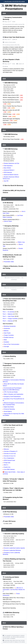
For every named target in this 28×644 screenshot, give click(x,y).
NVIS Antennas (8, 172)
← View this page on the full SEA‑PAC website (14, 1)
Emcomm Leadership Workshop (12, 550)
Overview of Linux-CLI (10, 456)
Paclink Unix (7, 467)
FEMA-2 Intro (21, 242)
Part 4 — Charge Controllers (10, 319)
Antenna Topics (8, 221)
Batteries (6, 331)
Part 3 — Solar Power (9, 316)
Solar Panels (7, 333)
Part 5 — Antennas (8, 321)
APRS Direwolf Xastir (9, 460)
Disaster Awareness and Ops (11, 163)
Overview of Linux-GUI (10, 454)
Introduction (7, 328)
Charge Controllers (9, 335)
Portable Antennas (9, 337)
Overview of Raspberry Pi (11, 451)
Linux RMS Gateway (9, 469)
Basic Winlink (7, 168)
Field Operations (8, 166)
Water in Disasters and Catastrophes (14, 394)
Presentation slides (9, 262)
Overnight (6, 347)
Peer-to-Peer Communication (12, 344)
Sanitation (6, 342)
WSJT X (6, 465)
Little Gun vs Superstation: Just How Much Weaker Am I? (14, 590)
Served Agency (8, 411)
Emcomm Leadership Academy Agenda (14, 548)
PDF (22, 95)
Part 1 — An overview (9, 312)
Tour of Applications (9, 458)
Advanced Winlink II (9, 170)
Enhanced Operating (9, 409)
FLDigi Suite (7, 463)
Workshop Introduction (10, 326)
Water (5, 340)
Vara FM (6, 181)
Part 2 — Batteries (8, 314)
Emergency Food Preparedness (12, 397)
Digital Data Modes (9, 407)
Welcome (6, 449)
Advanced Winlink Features (11, 175)
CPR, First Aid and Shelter (11, 392)
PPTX (10, 104)
